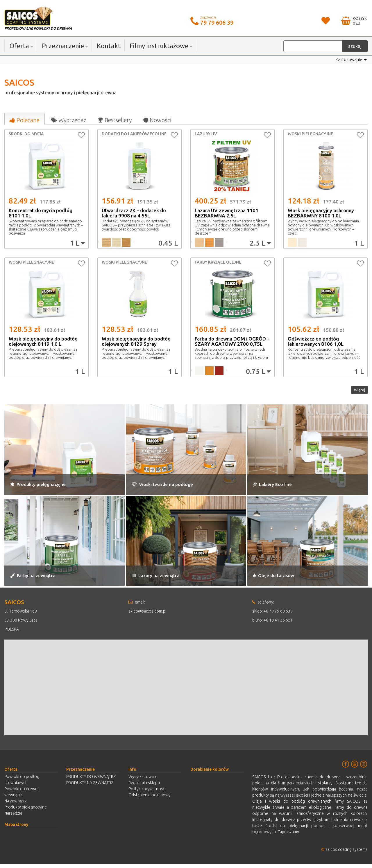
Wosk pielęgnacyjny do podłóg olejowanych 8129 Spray (136, 342)
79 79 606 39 (217, 22)
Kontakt (109, 46)
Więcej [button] (356, 392)
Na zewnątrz (16, 805)
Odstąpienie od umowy (150, 799)
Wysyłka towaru (143, 780)
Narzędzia (13, 817)
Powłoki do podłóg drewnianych (22, 783)
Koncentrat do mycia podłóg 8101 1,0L (41, 213)
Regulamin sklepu (144, 786)
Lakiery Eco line (280, 487)
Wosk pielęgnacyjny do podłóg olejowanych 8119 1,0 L (43, 342)
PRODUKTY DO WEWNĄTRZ (91, 780)
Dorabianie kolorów (210, 773)
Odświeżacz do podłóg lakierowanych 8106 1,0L (316, 342)
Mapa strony (16, 828)
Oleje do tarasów (282, 578)
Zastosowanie (350, 60)
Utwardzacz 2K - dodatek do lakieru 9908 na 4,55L (134, 213)
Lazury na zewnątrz (165, 578)
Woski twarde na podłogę (175, 487)
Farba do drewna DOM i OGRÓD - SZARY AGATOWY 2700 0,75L (232, 342)
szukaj (355, 46)
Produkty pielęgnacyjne (50, 487)
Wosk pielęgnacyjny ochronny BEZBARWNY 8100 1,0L (321, 213)
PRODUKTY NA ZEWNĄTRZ (90, 786)
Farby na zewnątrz (42, 578)
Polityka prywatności (147, 793)
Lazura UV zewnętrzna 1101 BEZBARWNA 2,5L (227, 213)
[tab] (24, 119)
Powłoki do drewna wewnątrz (22, 796)
